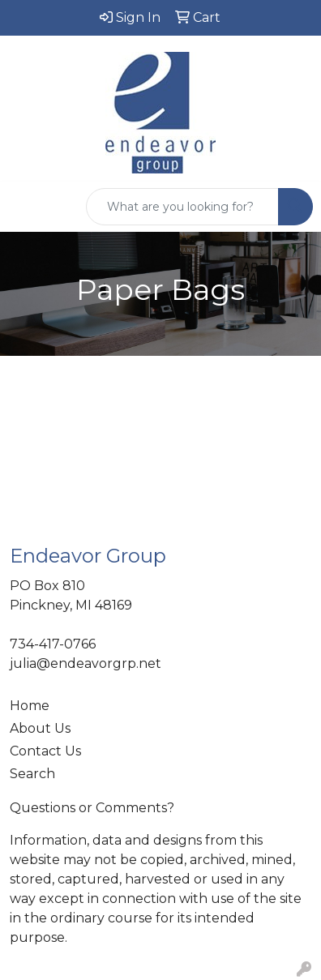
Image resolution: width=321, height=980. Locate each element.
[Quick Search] (182, 207)
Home (30, 706)
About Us (40, 728)
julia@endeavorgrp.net (86, 663)
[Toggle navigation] (25, 207)
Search (32, 774)
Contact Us (45, 751)
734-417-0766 (53, 644)
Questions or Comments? (92, 808)
